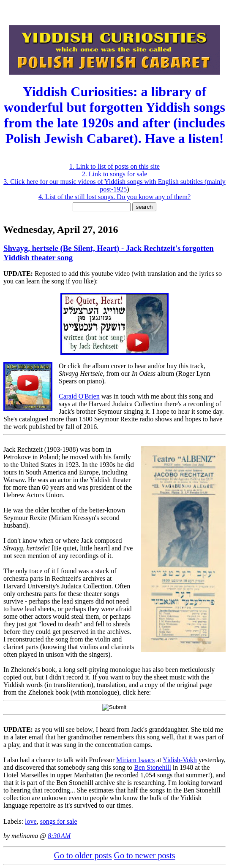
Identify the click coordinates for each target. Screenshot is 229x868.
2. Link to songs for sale (115, 174)
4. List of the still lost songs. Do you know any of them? (114, 197)
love (31, 821)
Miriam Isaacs (135, 760)
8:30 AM (59, 836)
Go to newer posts (145, 855)
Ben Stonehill (153, 767)
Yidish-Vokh (180, 760)
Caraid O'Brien (79, 396)
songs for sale (59, 821)
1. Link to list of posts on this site (114, 166)
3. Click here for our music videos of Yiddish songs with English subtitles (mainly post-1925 (114, 185)
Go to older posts (83, 855)
